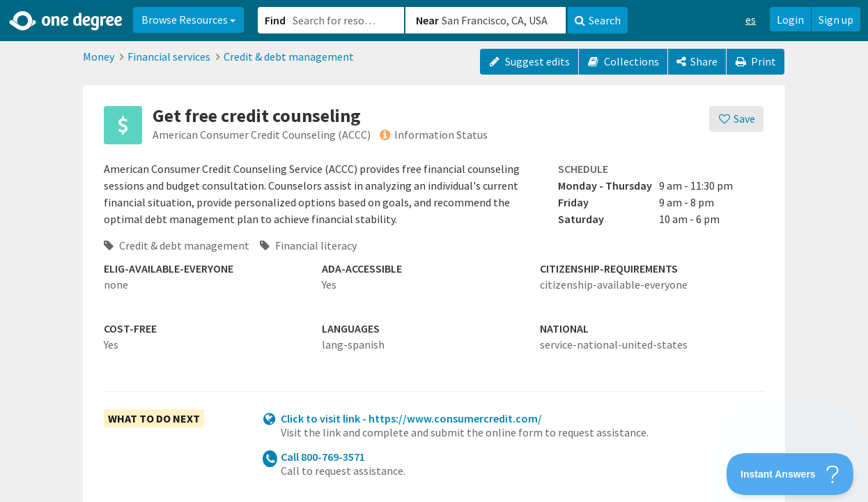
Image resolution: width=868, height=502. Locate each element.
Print (756, 61)
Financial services (169, 56)
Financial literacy (308, 245)
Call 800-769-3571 (323, 457)
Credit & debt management (289, 56)
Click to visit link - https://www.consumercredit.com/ (411, 418)
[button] (434, 251)
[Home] (67, 21)
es (751, 20)
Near (427, 20)
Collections (623, 61)
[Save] (737, 119)
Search (598, 20)
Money (99, 56)
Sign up (836, 20)
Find (275, 20)
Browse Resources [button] (188, 20)
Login (790, 20)
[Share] (697, 62)
